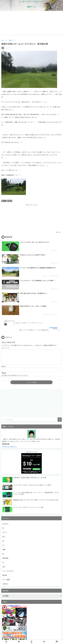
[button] (60, 372)
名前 (4, 319)
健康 (4, 502)
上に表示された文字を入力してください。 (15, 328)
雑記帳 (10, 201)
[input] (31, 372)
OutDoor (5, 476)
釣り (4, 489)
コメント (5, 298)
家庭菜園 (5, 510)
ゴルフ (4, 201)
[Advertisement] (31, 23)
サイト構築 (6, 532)
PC (3, 497)
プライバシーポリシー (9, 399)
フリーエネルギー (8, 523)
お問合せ (5, 536)
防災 (4, 519)
